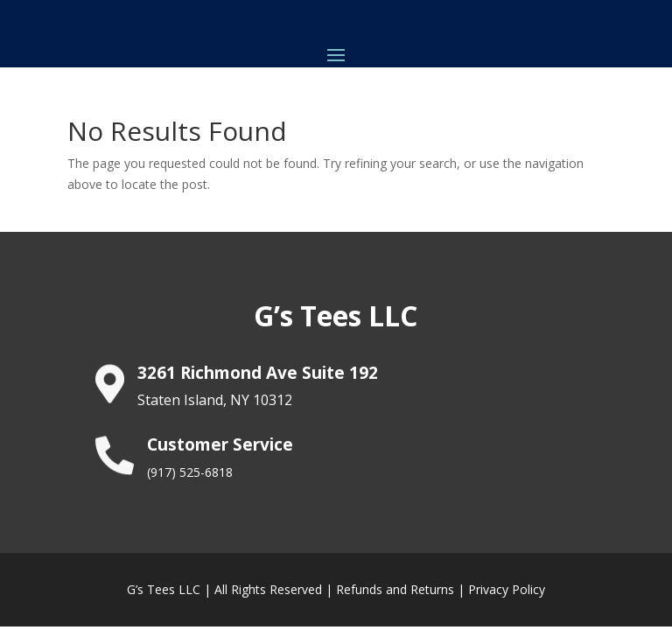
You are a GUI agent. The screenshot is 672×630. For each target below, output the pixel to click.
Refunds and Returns (395, 589)
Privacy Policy (507, 589)
